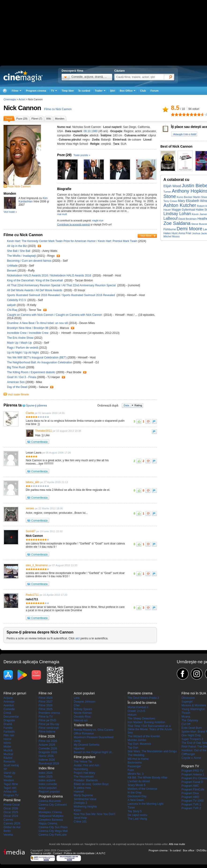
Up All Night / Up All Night (24, 353)
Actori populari (48, 788)
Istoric (7, 743)
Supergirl (187, 702)
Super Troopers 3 (192, 739)
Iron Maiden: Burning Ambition (146, 722)
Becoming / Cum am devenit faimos (29, 261)
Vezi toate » (10, 212)
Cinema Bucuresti (50, 801)
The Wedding (136, 755)
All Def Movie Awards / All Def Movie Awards (35, 290)
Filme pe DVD (47, 720)
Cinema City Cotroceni (53, 805)
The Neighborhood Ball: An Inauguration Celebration (40, 362)
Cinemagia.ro (23, 76)
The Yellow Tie (83, 762)
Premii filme (12, 800)
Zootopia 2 (80, 803)
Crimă (7, 713)
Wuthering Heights (85, 807)
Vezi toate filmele (18, 395)
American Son (16, 382)
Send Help (80, 818)
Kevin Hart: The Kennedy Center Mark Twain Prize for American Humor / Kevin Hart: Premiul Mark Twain (72, 241)
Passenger (134, 766)
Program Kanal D (192, 782)
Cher (77, 705)
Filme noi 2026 (48, 741)
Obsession (188, 698)
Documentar (11, 717)
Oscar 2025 (11, 812)
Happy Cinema (48, 823)
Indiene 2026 (47, 760)
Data (126, 405)
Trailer (39, 246)
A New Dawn (136, 800)
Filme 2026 (46, 705)
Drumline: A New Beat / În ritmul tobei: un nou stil (37, 323)
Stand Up (9, 773)
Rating (138, 405)
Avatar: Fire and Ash (87, 765)
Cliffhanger (188, 754)
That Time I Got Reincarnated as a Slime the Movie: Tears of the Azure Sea (150, 729)
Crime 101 (80, 822)
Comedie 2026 (48, 749)
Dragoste (9, 720)
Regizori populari (49, 792)
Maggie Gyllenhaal (183, 210)
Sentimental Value (85, 799)
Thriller (8, 777)
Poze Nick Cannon (19, 186)
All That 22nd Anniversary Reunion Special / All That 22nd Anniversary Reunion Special (62, 285)
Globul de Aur (12, 827)
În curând (84, 91)
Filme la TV (46, 717)
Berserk (12, 271)
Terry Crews (170, 201)
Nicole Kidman (83, 713)
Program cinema (36, 91)
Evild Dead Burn (192, 728)
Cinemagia (10, 99)
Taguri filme (11, 784)
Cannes (8, 820)
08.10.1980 (91, 131)
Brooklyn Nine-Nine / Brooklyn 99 (28, 328)
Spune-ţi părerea (36, 406)
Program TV (11, 795)
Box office (189, 850)
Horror (7, 739)
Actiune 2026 (47, 745)
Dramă (8, 724)
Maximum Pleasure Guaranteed (94, 737)
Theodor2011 (43, 431)
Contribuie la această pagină (73, 224)
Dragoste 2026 (48, 752)
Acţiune (8, 698)
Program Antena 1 (193, 775)
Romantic (9, 762)
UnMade (13, 266)
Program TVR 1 (191, 805)
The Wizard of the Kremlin (144, 736)
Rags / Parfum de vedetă (23, 348)
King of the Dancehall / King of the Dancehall (35, 280)
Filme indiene (47, 732)
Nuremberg (81, 769)
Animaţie (9, 702)
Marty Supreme (83, 795)
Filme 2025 (46, 709)
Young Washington (193, 709)
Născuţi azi (81, 720)
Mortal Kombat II (138, 707)
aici (78, 638)
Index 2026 (46, 773)
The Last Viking (137, 819)
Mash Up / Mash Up (20, 343)
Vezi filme (146, 236)
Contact (57, 853)
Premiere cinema (49, 713)
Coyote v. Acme (191, 758)
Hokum (132, 715)
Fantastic (9, 732)
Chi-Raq (13, 310)
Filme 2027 (46, 702)
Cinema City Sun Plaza (53, 827)
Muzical (8, 754)
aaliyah (12, 305)
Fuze (131, 770)
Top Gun (133, 748)
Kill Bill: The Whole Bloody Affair (148, 778)
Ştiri (113, 91)
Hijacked (79, 749)
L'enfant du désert (139, 781)
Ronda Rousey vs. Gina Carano (94, 730)
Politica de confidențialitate (79, 853)
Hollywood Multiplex (51, 816)
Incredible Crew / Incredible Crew (28, 333)
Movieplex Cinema (50, 812)
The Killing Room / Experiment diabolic (31, 372)
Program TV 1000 (193, 801)
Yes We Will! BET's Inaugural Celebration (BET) (37, 358)
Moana (186, 717)
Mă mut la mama (138, 759)
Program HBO (190, 797)
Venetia (8, 835)
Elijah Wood (172, 186)
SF (5, 769)
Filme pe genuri (15, 693)
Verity (77, 741)
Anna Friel (185, 233)
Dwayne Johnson (85, 702)
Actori (22, 99)
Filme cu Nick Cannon (58, 109)
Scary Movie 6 (137, 785)
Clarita (30, 413)
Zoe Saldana (177, 223)
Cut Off (186, 724)
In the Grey (135, 793)
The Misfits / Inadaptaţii (21, 256)
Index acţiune (47, 780)
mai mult (62, 214)
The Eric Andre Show (21, 338)
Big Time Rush (17, 367)
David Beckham (188, 219)
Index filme (47, 768)
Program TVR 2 (191, 808)
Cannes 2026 (12, 823)
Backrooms (135, 763)
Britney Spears (83, 709)
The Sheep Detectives (141, 719)
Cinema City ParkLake (53, 835)
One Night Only (191, 735)
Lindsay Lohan (177, 214)
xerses (30, 508)
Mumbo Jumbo (137, 740)
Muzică (8, 750)
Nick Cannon (22, 108)
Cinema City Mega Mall (53, 831)
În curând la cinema (142, 703)
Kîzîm (77, 810)
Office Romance (84, 734)
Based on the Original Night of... (94, 752)
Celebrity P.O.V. (17, 300)
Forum (155, 91)
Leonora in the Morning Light (146, 804)
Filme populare (85, 757)
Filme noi (45, 693)
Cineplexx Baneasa (51, 820)
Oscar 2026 (11, 808)
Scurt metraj (11, 765)
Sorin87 (31, 531)
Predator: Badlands (86, 780)
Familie (8, 728)
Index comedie (48, 784)
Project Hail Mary (84, 773)
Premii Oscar (12, 805)
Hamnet (79, 792)
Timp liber (68, 91)
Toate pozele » (82, 155)
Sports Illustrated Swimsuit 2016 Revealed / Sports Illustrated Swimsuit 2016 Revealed (61, 295)
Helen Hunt (170, 233)
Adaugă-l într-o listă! (185, 134)
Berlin (7, 831)
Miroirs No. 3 (136, 774)
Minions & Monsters (194, 705)
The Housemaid (84, 777)
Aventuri (9, 705)
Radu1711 (32, 595)
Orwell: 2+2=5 (136, 711)
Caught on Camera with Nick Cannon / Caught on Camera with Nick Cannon (55, 315)
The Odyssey (190, 720)
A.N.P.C (101, 853)
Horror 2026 (46, 756)
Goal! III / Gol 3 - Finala (22, 377)
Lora (77, 698)
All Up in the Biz (17, 246)
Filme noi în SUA (194, 693)
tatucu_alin (33, 482)
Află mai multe (177, 844)
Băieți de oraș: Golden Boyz (91, 784)
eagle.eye (98, 220)
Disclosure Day (137, 796)
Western (9, 780)
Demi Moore (189, 229)
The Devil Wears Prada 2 (143, 698)
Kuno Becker (185, 197)
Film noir (9, 735)
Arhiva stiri (10, 792)
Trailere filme (83, 725)
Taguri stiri (10, 788)
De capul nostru (137, 815)
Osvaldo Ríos (82, 717)
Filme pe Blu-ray (49, 724)
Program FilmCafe (193, 790)
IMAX (42, 808)
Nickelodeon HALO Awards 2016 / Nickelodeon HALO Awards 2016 (49, 276)
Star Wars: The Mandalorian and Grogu (152, 751)
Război (8, 758)
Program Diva (190, 793)
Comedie (9, 709)
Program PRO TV (192, 771)
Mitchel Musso (172, 236)
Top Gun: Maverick (139, 744)
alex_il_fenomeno (37, 565)
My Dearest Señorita (87, 745)
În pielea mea (82, 788)
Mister (7, 747)
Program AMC (190, 786)
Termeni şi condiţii (41, 853)
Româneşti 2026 (49, 764)
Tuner (131, 808)
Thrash (186, 713)
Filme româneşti (49, 728)
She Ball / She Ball (19, 251)
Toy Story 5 (135, 811)
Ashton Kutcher (180, 205)
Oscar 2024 (11, 816)
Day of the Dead (18, 387)
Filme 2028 (46, 698)
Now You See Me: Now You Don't (94, 814)
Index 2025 (46, 777)
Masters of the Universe (142, 789)
